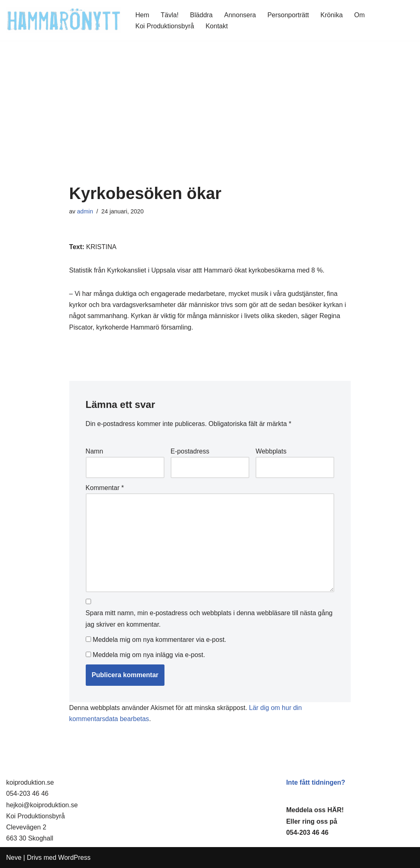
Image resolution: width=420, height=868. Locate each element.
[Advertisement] (210, 123)
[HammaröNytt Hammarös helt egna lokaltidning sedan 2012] (64, 20)
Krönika (331, 15)
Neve (14, 858)
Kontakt (217, 26)
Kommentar (105, 488)
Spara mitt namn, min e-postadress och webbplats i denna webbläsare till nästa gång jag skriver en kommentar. (209, 618)
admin (85, 211)
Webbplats (271, 451)
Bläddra (201, 15)
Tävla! (170, 15)
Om (360, 15)
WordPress (74, 858)
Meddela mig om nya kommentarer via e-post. (159, 640)
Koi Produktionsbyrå (165, 26)
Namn (95, 451)
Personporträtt (288, 15)
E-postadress (190, 451)
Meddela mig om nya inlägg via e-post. (149, 655)
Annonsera (240, 15)
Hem (142, 15)
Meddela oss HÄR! (315, 810)
